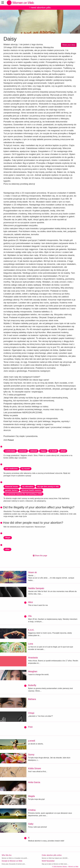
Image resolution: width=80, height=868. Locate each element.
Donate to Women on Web (12, 861)
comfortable (10, 451)
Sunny (31, 755)
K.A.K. (31, 630)
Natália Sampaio (36, 588)
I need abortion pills (40, 8)
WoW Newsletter (48, 861)
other (7, 549)
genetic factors (11, 490)
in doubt (53, 451)
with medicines (11, 469)
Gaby (31, 824)
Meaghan (33, 671)
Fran (30, 727)
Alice (30, 602)
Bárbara (32, 699)
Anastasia (33, 658)
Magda (31, 796)
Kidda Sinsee (35, 768)
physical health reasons (31, 490)
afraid (63, 451)
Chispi (31, 713)
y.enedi (32, 741)
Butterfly (32, 685)
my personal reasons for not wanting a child (23, 494)
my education (28, 486)
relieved (33, 451)
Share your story (69, 45)
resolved (23, 451)
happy (43, 451)
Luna (31, 644)
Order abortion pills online (52, 855)
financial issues (12, 486)
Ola (30, 616)
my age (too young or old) (48, 486)
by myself (26, 469)
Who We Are (7, 855)
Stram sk (32, 572)
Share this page (40, 556)
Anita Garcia (34, 782)
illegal (8, 538)
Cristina (32, 810)
